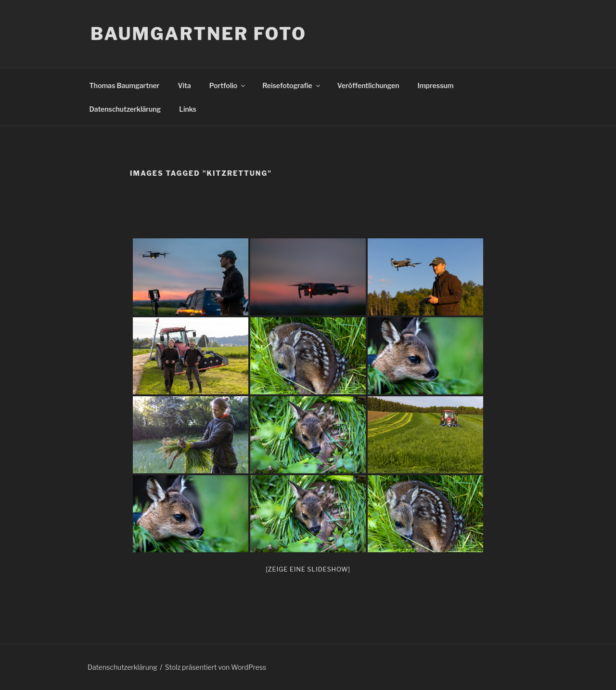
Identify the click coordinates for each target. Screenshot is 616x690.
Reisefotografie (292, 85)
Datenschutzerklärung (125, 109)
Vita (184, 85)
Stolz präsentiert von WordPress (216, 667)
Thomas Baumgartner (125, 85)
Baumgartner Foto (199, 34)
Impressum (436, 85)
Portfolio (228, 85)
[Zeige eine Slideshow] (308, 569)
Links (188, 109)
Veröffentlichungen (368, 85)
